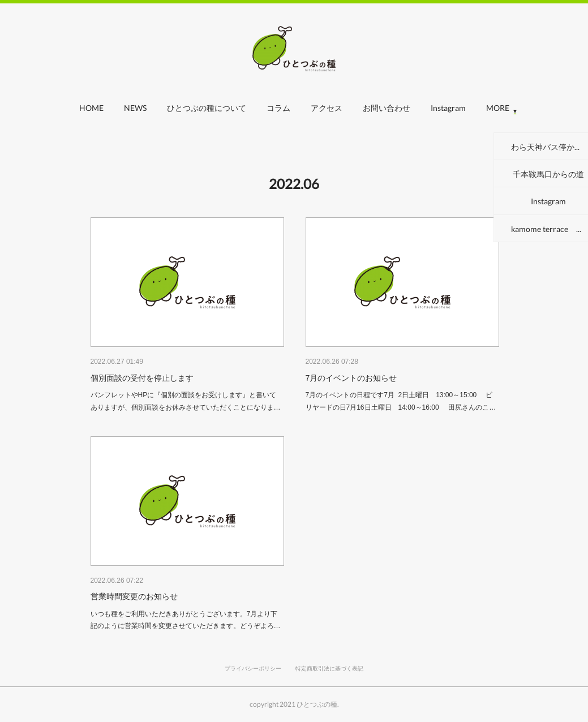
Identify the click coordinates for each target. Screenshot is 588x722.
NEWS (135, 108)
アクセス (327, 108)
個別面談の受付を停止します (142, 378)
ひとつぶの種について (207, 108)
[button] (91, 111)
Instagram (448, 108)
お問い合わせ (387, 108)
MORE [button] (498, 108)
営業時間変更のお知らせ (134, 596)
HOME (91, 108)
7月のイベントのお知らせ (351, 378)
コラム (278, 108)
